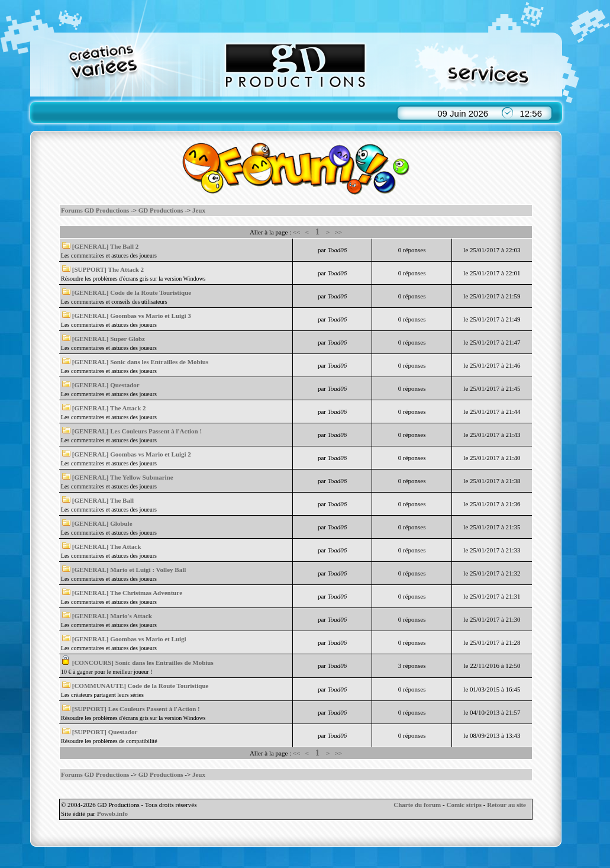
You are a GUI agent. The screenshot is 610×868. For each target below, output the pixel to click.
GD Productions (161, 210)
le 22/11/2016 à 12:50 (492, 666)
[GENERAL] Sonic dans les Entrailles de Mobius (140, 362)
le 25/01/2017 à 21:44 (492, 412)
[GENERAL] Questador (106, 385)
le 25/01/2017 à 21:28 (492, 642)
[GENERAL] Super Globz (109, 339)
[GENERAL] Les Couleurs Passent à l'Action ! (137, 431)
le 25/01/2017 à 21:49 (492, 319)
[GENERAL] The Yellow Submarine (123, 477)
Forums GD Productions (95, 210)
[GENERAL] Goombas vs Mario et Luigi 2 (132, 454)
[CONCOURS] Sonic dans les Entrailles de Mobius (143, 663)
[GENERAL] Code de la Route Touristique (132, 292)
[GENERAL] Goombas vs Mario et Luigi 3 (132, 316)
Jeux (199, 210)
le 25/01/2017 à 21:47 (492, 342)
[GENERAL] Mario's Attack (112, 616)
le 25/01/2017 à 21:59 (492, 296)
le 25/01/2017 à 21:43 (492, 435)
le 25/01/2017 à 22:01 (492, 273)
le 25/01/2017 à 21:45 (492, 388)
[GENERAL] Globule (102, 523)
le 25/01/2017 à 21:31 (492, 596)
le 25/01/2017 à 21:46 (492, 365)
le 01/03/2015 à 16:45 (492, 689)
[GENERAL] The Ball (103, 500)
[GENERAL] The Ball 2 (106, 246)
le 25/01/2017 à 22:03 (492, 250)
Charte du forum (417, 805)
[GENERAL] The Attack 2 (109, 408)
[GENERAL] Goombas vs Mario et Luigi (129, 639)
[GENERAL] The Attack (107, 546)
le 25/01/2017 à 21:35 (492, 527)
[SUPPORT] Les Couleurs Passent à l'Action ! (136, 709)
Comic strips (464, 805)
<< (297, 232)
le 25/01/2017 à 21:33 (492, 550)
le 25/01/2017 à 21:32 (492, 573)
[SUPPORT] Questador (105, 732)
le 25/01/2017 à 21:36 (492, 504)
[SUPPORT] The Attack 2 (108, 269)
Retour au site (506, 805)
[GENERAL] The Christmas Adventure (127, 593)
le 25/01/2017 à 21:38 (492, 481)
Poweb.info (112, 814)
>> (339, 232)
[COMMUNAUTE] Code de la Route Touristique (141, 686)
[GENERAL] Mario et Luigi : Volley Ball (129, 570)
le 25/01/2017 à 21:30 (492, 619)
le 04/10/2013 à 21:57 (492, 712)
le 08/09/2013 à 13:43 (492, 735)
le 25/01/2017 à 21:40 (492, 458)
